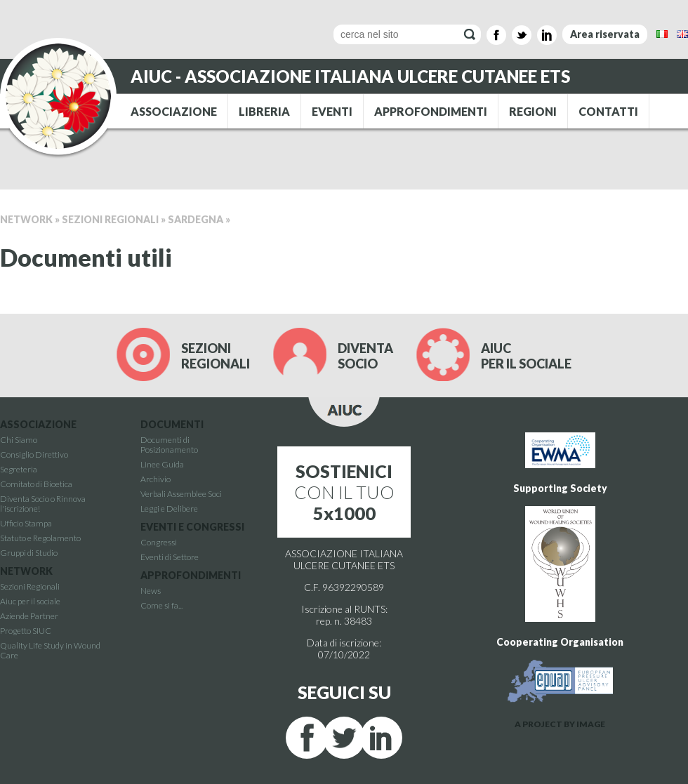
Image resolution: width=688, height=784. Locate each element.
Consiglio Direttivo (34, 454)
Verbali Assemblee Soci (181, 494)
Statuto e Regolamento (40, 538)
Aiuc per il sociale (30, 601)
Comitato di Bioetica (36, 484)
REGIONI (533, 111)
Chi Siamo (19, 440)
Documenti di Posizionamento (169, 445)
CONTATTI (608, 111)
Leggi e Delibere (169, 509)
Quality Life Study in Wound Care (50, 650)
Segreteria (19, 469)
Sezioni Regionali (110, 219)
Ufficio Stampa (26, 523)
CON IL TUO (344, 492)
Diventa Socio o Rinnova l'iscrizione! (43, 504)
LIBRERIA (264, 111)
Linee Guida (162, 464)
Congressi (159, 542)
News (151, 591)
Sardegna (196, 219)
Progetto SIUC (26, 631)
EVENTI (332, 111)
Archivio (156, 479)
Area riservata (605, 34)
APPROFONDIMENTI (431, 111)
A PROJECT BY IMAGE (560, 724)
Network (26, 219)
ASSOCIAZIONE (174, 111)
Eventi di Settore (170, 557)
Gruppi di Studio (29, 553)
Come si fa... (161, 605)
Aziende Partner (29, 616)
